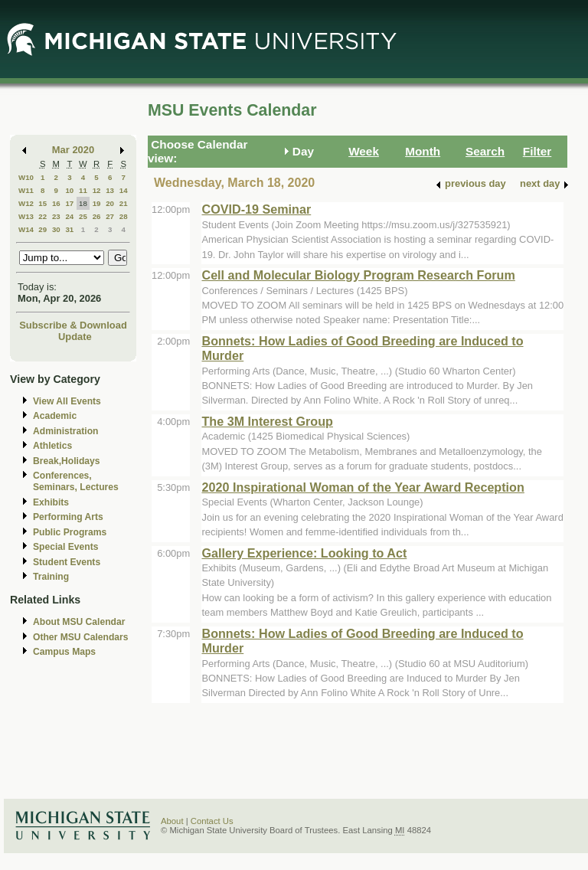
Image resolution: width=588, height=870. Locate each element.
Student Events (67, 562)
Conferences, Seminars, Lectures (76, 481)
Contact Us (212, 821)
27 (110, 216)
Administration (65, 431)
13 (110, 190)
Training (51, 577)
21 (124, 203)
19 (97, 203)
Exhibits (51, 502)
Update (75, 337)
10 (69, 190)
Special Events (65, 547)
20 (110, 203)
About (172, 821)
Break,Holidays (67, 461)
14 (124, 190)
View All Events (67, 401)
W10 (26, 177)
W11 (26, 190)
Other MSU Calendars (81, 637)
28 (124, 216)
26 (97, 216)
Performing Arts (68, 517)
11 (83, 190)
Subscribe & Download (73, 325)
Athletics (52, 446)
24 (69, 216)
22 (42, 216)
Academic (55, 416)
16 (56, 203)
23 (56, 216)
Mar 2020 (73, 150)
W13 (26, 216)
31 (69, 229)
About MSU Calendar (79, 622)
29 (42, 229)
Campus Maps (64, 652)
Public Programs (70, 532)
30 (56, 229)
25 (83, 216)
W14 (26, 229)
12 (97, 190)
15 (42, 203)
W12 (26, 203)
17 (69, 203)
